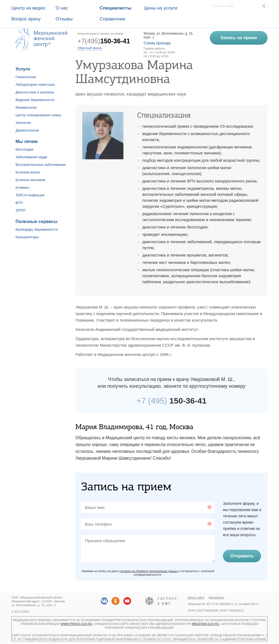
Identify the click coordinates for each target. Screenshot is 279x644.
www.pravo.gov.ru (76, 624)
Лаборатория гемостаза (35, 85)
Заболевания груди (31, 157)
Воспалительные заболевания (41, 165)
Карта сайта (196, 597)
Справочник (113, 19)
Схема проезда (157, 43)
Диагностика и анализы (35, 92)
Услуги (23, 69)
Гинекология (26, 77)
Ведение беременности (35, 100)
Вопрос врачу (26, 19)
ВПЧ (19, 203)
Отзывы (64, 19)
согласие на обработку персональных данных (149, 571)
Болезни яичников (31, 180)
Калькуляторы (27, 237)
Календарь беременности (37, 229)
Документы (216, 597)
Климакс (22, 187)
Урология (23, 123)
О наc (62, 8)
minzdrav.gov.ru (206, 624)
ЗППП (20, 210)
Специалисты (116, 8)
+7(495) (104, 41)
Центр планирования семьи (38, 115)
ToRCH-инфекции (30, 195)
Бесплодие (25, 149)
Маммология (26, 107)
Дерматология (27, 130)
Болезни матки (28, 172)
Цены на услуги (161, 8)
